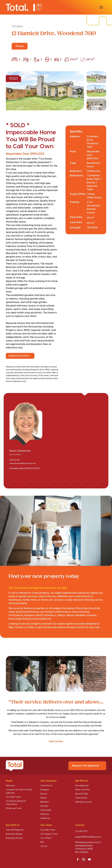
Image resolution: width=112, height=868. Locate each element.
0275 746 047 (15, 460)
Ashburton (45, 818)
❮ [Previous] (10, 91)
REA (42, 842)
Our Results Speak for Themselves (16, 803)
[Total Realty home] (24, 7)
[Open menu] (101, 7)
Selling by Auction (83, 802)
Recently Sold (82, 794)
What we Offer (82, 790)
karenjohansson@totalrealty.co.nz (23, 464)
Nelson (44, 798)
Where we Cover (14, 808)
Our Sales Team (13, 797)
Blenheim (45, 802)
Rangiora (45, 790)
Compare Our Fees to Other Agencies (19, 791)
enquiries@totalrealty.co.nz (88, 837)
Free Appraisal (82, 786)
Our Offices (46, 838)
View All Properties (15, 830)
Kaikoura (45, 814)
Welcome (10, 786)
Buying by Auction (14, 838)
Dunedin (44, 806)
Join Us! (44, 846)
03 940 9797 (81, 831)
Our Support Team (49, 834)
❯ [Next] (80, 91)
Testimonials (81, 798)
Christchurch (46, 786)
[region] (56, 91)
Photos (20, 46)
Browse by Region (14, 834)
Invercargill (46, 810)
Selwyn (44, 794)
